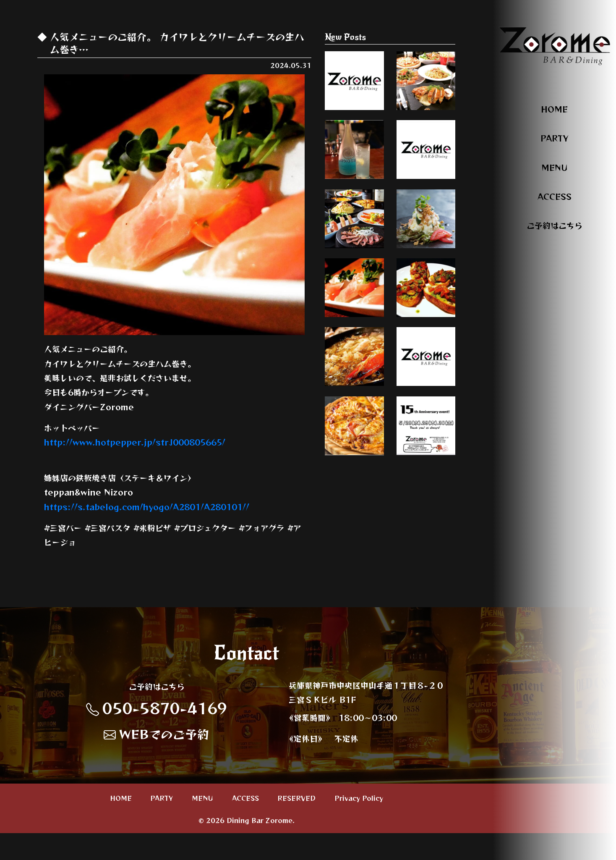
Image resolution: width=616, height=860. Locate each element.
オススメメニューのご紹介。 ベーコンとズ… (426, 273)
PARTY (554, 138)
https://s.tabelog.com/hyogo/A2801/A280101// (147, 507)
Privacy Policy (359, 825)
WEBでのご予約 (157, 761)
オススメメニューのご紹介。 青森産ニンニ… (354, 455)
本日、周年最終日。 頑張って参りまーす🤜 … (426, 546)
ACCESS (555, 196)
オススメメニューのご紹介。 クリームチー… (354, 364)
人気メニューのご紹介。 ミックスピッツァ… (354, 550)
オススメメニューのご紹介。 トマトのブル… (426, 364)
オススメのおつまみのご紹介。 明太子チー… (354, 92)
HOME (554, 109)
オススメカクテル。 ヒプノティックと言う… (354, 182)
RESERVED (296, 825)
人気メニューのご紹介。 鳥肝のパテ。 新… (426, 182)
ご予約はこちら (555, 225)
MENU (555, 167)
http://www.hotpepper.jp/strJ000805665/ (135, 442)
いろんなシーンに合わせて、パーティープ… (426, 92)
